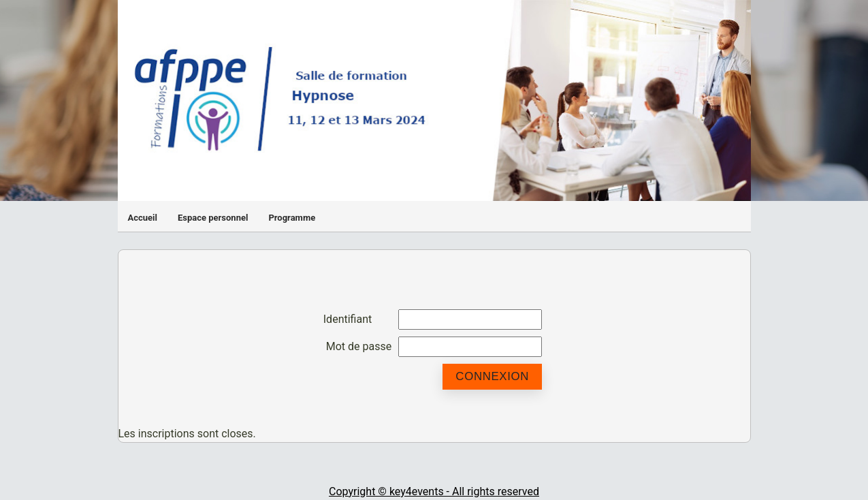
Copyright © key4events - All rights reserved (434, 491)
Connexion (492, 376)
